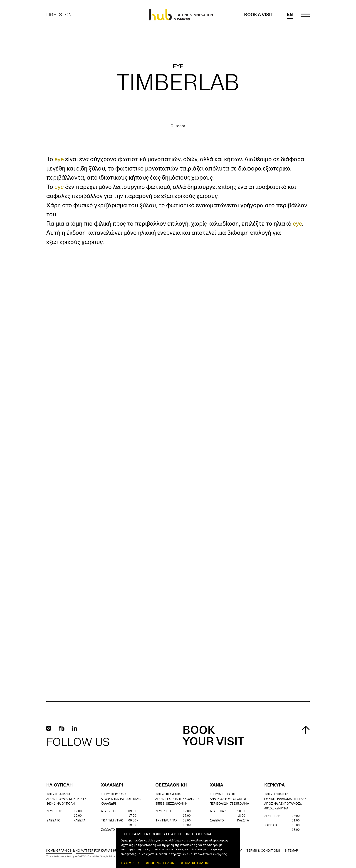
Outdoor (178, 126)
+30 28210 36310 (222, 794)
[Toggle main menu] (305, 15)
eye (178, 67)
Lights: (59, 15)
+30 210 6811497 (113, 794)
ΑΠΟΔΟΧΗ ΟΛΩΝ (195, 863)
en (290, 15)
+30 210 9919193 (59, 794)
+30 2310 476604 (168, 794)
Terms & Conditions (263, 851)
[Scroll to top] (306, 730)
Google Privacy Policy (113, 857)
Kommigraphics (59, 851)
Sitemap (291, 851)
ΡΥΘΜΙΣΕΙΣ (130, 863)
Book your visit (213, 736)
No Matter (85, 851)
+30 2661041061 (277, 794)
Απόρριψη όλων (160, 863)
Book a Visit (259, 15)
